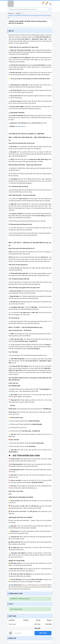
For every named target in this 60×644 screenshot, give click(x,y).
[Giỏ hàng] (46, 4)
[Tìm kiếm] (50, 9)
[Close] (49, 599)
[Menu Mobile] (51, 4)
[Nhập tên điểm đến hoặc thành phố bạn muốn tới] (27, 9)
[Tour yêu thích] (42, 4)
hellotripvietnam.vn (21, 126)
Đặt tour (43, 633)
